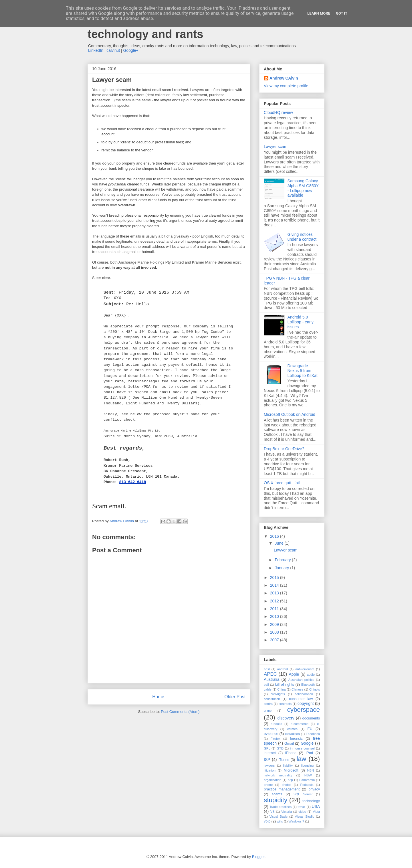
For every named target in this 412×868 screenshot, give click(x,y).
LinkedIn (96, 50)
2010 (275, 616)
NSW (308, 775)
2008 (275, 632)
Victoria (287, 812)
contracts (285, 704)
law (302, 759)
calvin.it (113, 50)
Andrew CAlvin (284, 78)
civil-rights (278, 694)
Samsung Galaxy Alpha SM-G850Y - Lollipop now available (303, 188)
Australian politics (301, 680)
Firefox (276, 739)
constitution (272, 699)
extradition (292, 734)
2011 (275, 609)
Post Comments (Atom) (180, 712)
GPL (267, 748)
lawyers (269, 766)
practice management (282, 789)
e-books (276, 724)
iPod (309, 753)
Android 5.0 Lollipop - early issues (301, 322)
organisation (273, 780)
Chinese (297, 689)
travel (302, 807)
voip (267, 821)
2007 (275, 640)
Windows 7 (297, 821)
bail (266, 685)
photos (287, 785)
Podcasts (307, 785)
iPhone (291, 753)
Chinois (315, 689)
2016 (275, 536)
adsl (267, 669)
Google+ (131, 50)
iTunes (284, 760)
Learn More (319, 13)
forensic (296, 739)
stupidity (276, 800)
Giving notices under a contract (302, 237)
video (302, 812)
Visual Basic (279, 816)
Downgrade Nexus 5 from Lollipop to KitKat (303, 371)
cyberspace (303, 710)
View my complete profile (286, 86)
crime (268, 711)
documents (311, 718)
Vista (316, 812)
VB (273, 812)
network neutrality (278, 775)
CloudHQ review (278, 112)
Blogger (258, 857)
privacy (314, 789)
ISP (267, 760)
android (283, 669)
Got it (342, 13)
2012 (275, 601)
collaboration (304, 694)
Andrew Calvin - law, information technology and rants (176, 28)
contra (268, 704)
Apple (294, 674)
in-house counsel (302, 748)
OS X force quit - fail (282, 483)
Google (307, 743)
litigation (270, 770)
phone (268, 785)
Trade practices (281, 807)
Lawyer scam (276, 147)
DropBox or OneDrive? (284, 449)
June (280, 543)
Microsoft (291, 770)
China (281, 689)
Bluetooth (308, 685)
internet (270, 753)
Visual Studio (305, 816)
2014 (275, 585)
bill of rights (285, 685)
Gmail (289, 744)
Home (158, 697)
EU (310, 729)
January (282, 568)
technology (311, 801)
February (283, 560)
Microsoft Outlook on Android (290, 414)
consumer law (301, 699)
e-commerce (300, 724)
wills (280, 821)
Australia (272, 679)
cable (268, 689)
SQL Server (303, 794)
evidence (271, 734)
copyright (306, 703)
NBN (310, 770)
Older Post (235, 697)
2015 (275, 578)
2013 (275, 593)
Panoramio (307, 780)
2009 (275, 624)
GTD (280, 748)
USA (316, 806)
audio (311, 675)
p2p (290, 780)
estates (292, 729)
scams (277, 794)
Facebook (313, 734)
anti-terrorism (305, 669)
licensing (308, 766)
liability (288, 766)
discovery (286, 718)
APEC (270, 674)
